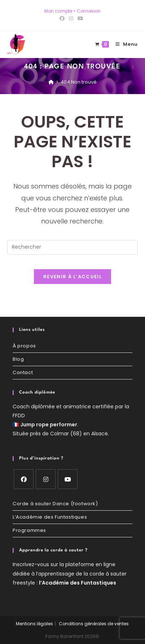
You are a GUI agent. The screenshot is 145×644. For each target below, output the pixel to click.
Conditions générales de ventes (94, 624)
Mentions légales (34, 624)
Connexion (89, 11)
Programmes (29, 530)
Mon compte (58, 11)
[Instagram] (46, 479)
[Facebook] (24, 479)
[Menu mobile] (124, 44)
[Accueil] (51, 82)
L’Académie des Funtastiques (50, 517)
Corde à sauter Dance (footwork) (55, 504)
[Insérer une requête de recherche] (72, 247)
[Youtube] (68, 479)
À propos (24, 346)
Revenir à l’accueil (72, 277)
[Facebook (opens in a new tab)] (63, 18)
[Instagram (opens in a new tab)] (71, 18)
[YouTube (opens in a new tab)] (80, 18)
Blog (18, 359)
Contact (23, 372)
